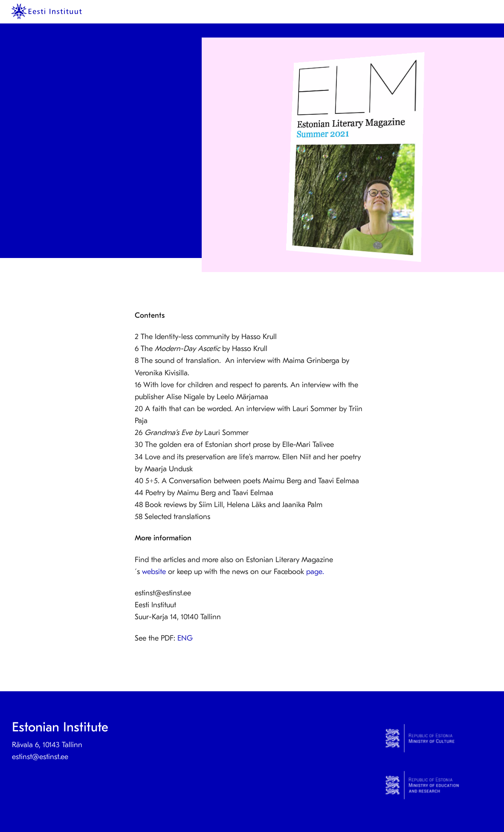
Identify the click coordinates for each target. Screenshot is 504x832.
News (138, 29)
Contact (216, 29)
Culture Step (256, 29)
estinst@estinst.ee (40, 757)
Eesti (469, 29)
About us (175, 29)
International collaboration (411, 29)
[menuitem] (79, 29)
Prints (107, 29)
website (154, 572)
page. (317, 572)
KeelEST (77, 29)
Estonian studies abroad (322, 29)
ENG (185, 638)
